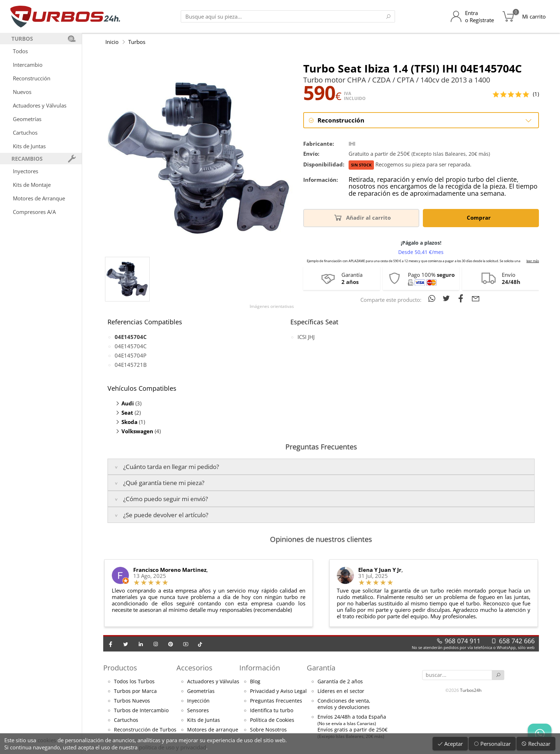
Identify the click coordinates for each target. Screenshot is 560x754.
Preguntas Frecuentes (276, 701)
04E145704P (131, 355)
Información (260, 668)
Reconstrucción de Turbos (145, 730)
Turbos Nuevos (132, 701)
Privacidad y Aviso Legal (278, 691)
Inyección (198, 701)
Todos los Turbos (134, 681)
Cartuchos (25, 133)
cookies (47, 740)
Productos (120, 668)
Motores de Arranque (39, 198)
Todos (20, 51)
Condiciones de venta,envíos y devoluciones (344, 704)
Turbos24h (471, 690)
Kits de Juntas (29, 146)
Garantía (321, 668)
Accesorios (194, 668)
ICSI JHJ (306, 337)
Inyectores (26, 171)
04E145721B (131, 365)
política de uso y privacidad (172, 747)
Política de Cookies (272, 720)
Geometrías (27, 119)
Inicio (112, 42)
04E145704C (131, 346)
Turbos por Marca (135, 691)
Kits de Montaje (32, 185)
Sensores (198, 710)
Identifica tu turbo (272, 710)
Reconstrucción (32, 78)
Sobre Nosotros (268, 730)
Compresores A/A (34, 212)
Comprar (480, 217)
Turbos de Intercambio (141, 710)
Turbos (137, 42)
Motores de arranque (213, 730)
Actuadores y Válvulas (40, 105)
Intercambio (28, 65)
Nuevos (22, 92)
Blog (255, 681)
